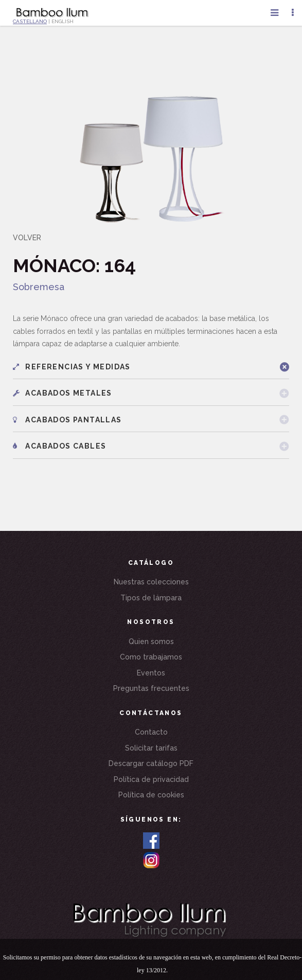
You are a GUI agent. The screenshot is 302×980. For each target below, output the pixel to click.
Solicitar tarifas (151, 748)
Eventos (151, 673)
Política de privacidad (151, 779)
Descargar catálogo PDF (151, 763)
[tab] (151, 367)
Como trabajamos (151, 657)
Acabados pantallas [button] (67, 420)
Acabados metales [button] (63, 393)
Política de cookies (151, 795)
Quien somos (151, 642)
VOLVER (27, 238)
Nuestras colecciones (151, 582)
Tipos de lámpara (151, 598)
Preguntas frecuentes (151, 688)
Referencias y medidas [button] (72, 367)
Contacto (151, 732)
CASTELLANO (30, 21)
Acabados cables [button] (59, 446)
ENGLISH (63, 21)
